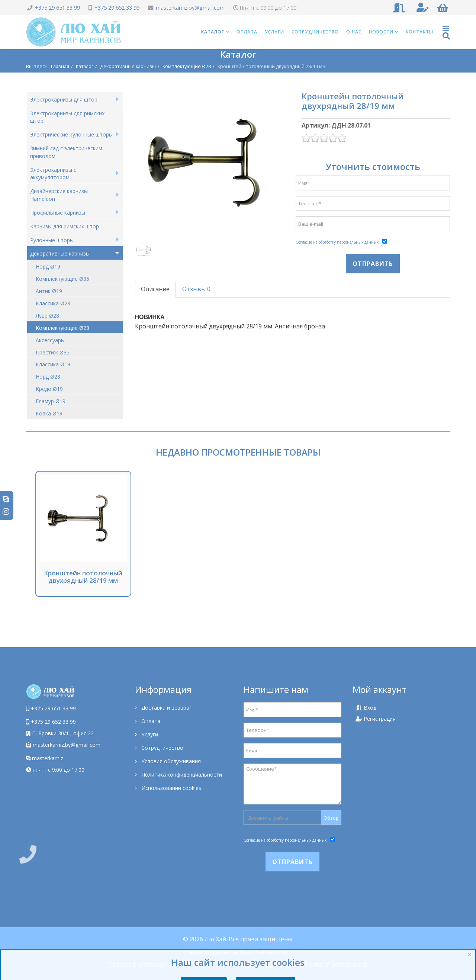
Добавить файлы (268, 818)
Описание (155, 289)
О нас (354, 32)
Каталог (213, 32)
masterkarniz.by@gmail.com (190, 8)
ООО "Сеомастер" (265, 952)
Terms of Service (328, 964)
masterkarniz (45, 758)
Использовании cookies (171, 788)
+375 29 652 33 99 (117, 8)
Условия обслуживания (170, 761)
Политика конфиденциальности (181, 775)
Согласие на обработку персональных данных (337, 242)
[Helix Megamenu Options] (446, 32)
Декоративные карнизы (128, 66)
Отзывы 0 (196, 289)
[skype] (6, 499)
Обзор (331, 818)
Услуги (274, 32)
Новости (381, 32)
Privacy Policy (273, 964)
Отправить (373, 264)
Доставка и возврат (166, 708)
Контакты (419, 32)
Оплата (247, 32)
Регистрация (376, 719)
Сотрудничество (315, 32)
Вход (366, 708)
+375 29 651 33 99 (57, 8)
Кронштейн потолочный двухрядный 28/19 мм (83, 577)
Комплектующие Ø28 (187, 66)
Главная (60, 66)
